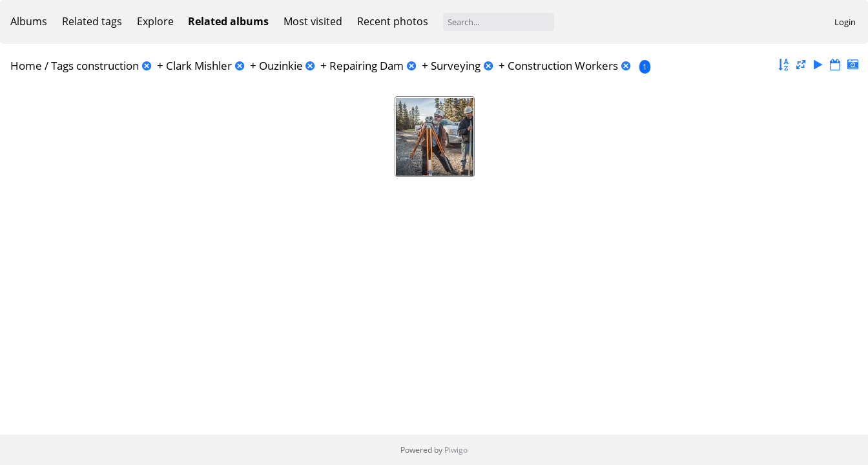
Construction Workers (563, 66)
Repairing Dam (367, 66)
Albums (29, 21)
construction (108, 66)
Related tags (92, 21)
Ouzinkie (281, 66)
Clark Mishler (199, 66)
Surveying (456, 66)
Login (845, 22)
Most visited (313, 21)
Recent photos (393, 21)
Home (26, 66)
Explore (155, 21)
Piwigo (456, 450)
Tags (62, 66)
